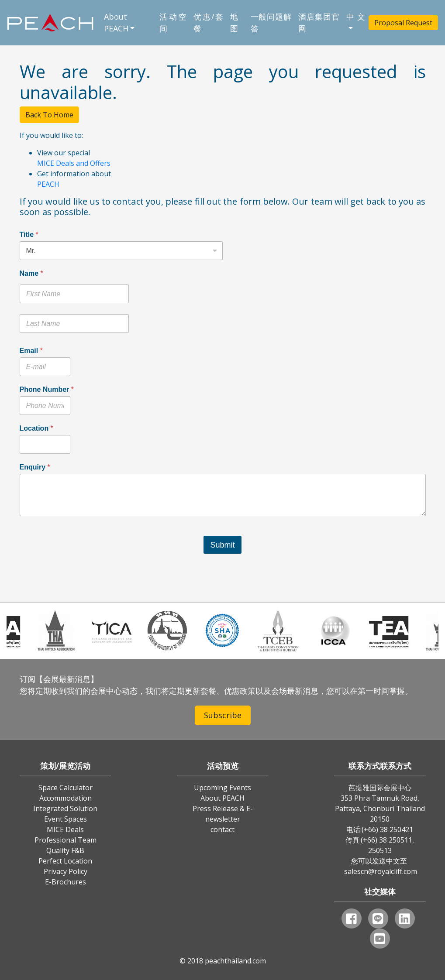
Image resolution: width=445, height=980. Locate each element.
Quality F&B (65, 850)
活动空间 (173, 22)
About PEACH (116, 22)
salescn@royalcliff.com (381, 871)
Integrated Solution (65, 809)
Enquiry (35, 467)
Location (36, 428)
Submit (222, 545)
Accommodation (66, 798)
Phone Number (47, 389)
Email (31, 351)
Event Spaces (66, 819)
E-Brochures (66, 882)
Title (29, 235)
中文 (356, 17)
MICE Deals (65, 829)
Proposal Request (403, 23)
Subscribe (223, 715)
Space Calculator (66, 788)
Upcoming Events (222, 788)
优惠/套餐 (208, 22)
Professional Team (66, 840)
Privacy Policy (66, 871)
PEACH (48, 184)
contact (222, 829)
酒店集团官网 (319, 22)
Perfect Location (65, 861)
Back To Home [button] (49, 115)
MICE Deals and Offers (74, 163)
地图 (234, 22)
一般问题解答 (271, 22)
